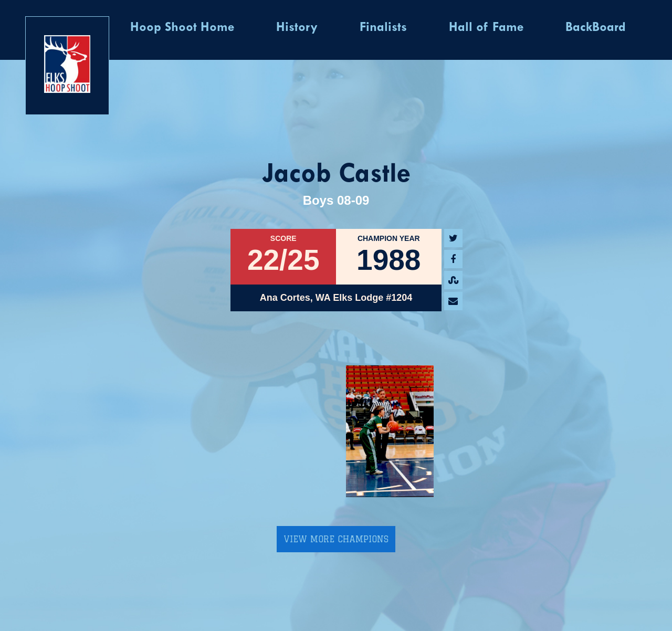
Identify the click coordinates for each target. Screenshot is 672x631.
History (297, 28)
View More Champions (336, 539)
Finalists (383, 28)
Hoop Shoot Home (182, 28)
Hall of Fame (486, 28)
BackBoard (596, 28)
